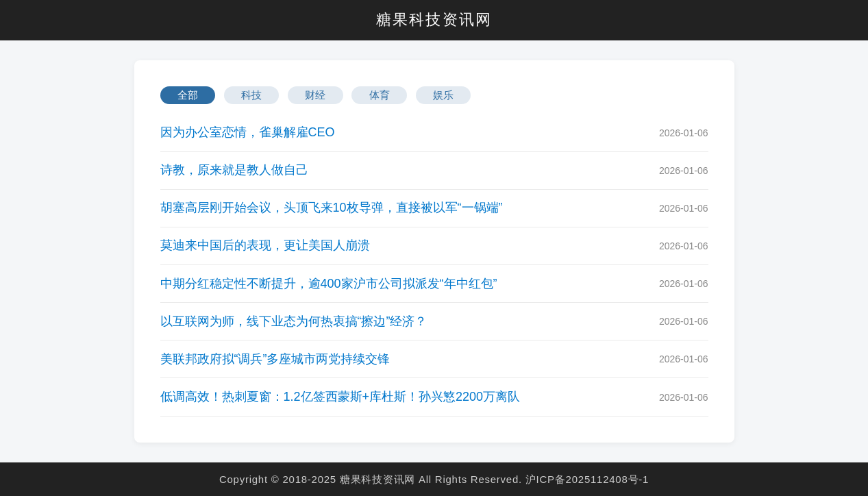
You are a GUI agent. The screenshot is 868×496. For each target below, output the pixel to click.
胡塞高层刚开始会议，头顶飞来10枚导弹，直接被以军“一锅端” (332, 208)
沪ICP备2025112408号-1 (587, 479)
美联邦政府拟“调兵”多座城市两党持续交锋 (275, 359)
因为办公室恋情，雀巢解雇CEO (248, 132)
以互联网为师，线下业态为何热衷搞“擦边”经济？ (294, 321)
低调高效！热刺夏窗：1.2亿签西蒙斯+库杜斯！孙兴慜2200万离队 (340, 397)
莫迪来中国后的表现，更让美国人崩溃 (265, 245)
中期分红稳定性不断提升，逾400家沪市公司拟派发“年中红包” (329, 284)
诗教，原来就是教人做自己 (234, 170)
